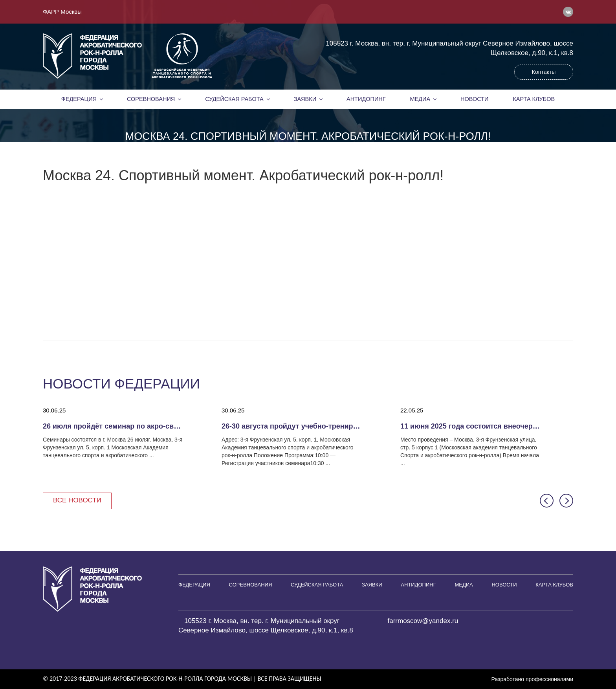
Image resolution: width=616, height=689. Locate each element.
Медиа (420, 99)
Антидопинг (366, 99)
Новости (475, 99)
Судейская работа (234, 99)
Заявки (305, 99)
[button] (547, 501)
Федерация (79, 99)
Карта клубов (534, 99)
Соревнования (151, 99)
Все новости (77, 500)
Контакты (544, 72)
